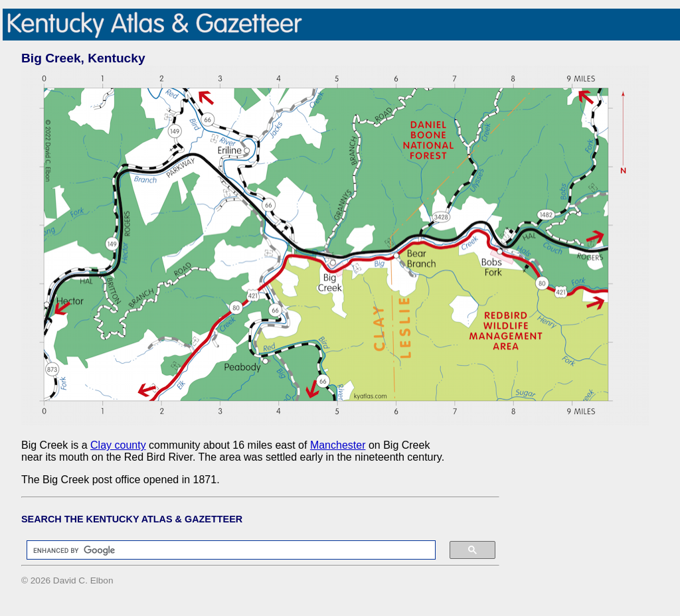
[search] (224, 550)
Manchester (338, 445)
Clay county (118, 445)
